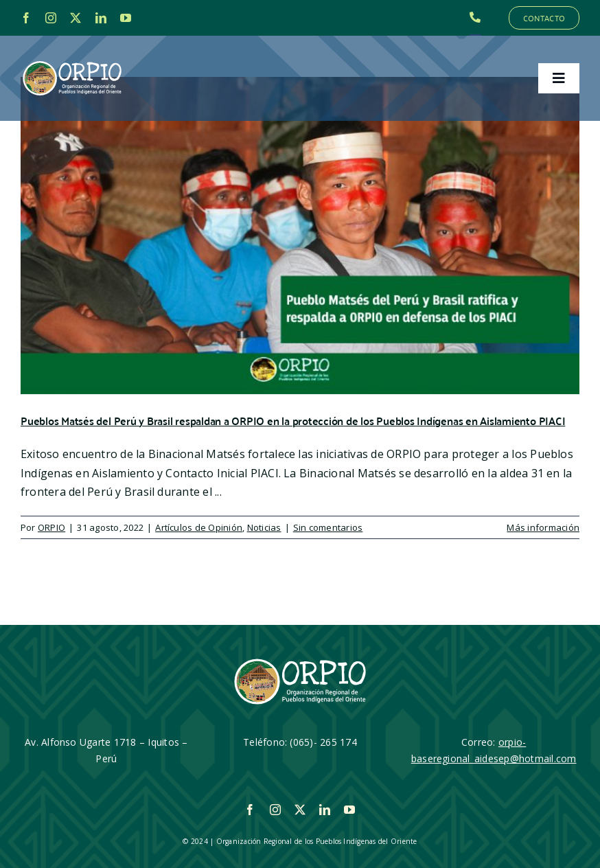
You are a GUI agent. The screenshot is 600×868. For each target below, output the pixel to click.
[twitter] (76, 18)
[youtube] (126, 18)
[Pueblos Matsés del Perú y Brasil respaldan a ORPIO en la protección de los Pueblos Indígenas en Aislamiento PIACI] (300, 236)
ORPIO (51, 527)
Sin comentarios (328, 527)
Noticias (264, 527)
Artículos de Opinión (199, 527)
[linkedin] (101, 18)
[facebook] (26, 18)
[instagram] (51, 18)
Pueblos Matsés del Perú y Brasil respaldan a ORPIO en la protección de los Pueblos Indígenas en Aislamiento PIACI (293, 421)
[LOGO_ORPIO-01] (72, 62)
